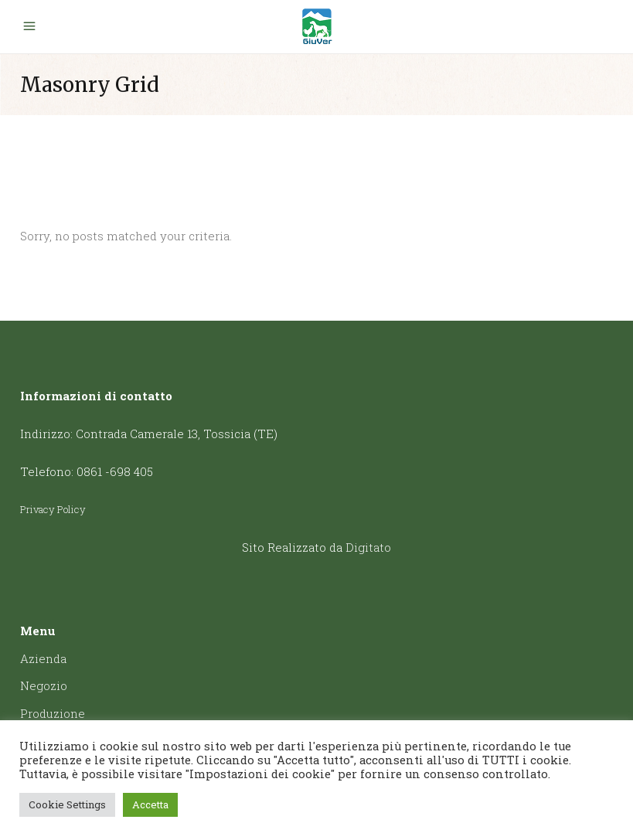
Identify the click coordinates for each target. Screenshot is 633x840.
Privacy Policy (53, 509)
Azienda (43, 658)
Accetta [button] (150, 804)
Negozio (44, 685)
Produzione (53, 713)
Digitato (368, 547)
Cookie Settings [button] (67, 804)
